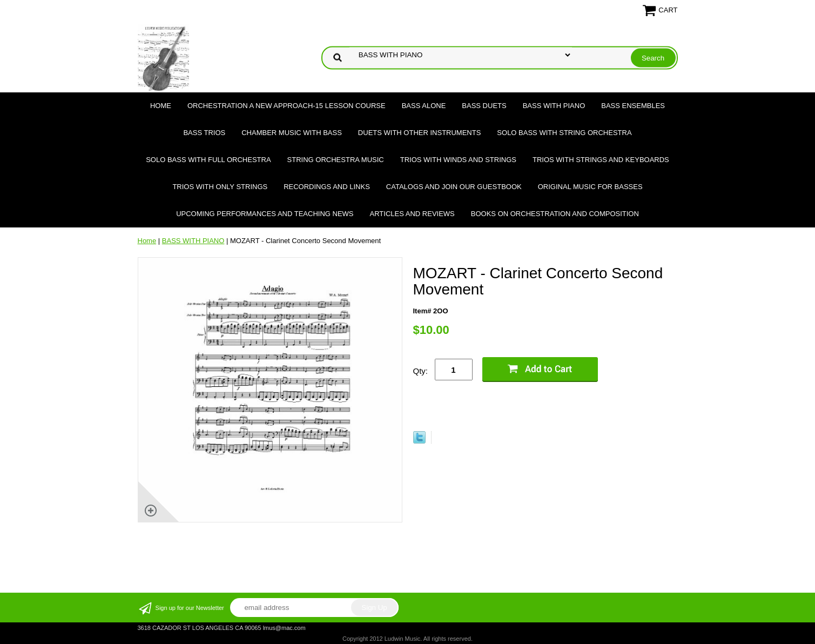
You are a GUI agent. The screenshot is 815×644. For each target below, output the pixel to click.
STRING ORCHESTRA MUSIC (336, 160)
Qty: (421, 371)
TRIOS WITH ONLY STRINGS (220, 187)
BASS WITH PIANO (554, 106)
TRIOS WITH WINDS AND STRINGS (458, 160)
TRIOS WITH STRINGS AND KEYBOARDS (601, 160)
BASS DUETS (484, 106)
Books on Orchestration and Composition (555, 214)
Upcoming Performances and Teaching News (265, 214)
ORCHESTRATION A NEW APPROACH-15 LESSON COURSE (287, 106)
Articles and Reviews (412, 214)
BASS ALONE (424, 106)
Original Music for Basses (590, 187)
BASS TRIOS (204, 133)
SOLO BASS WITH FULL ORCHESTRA (208, 160)
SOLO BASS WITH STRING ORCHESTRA (564, 133)
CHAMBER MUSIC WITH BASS (292, 133)
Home (161, 106)
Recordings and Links (327, 187)
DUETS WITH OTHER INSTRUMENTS (420, 133)
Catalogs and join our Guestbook (454, 187)
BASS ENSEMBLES (633, 106)
